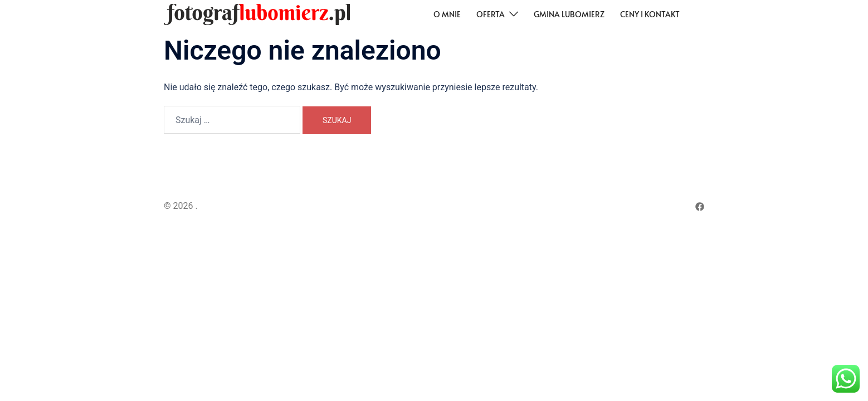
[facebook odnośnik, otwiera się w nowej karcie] (700, 206)
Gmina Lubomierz (569, 14)
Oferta (491, 14)
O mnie (447, 14)
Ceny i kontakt (650, 14)
